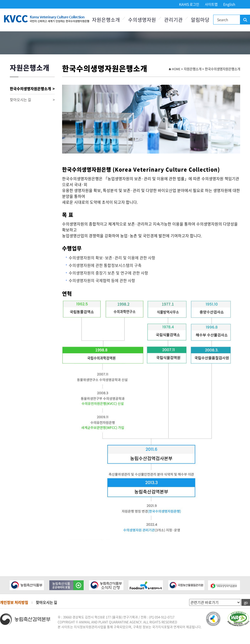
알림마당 (200, 20)
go (246, 602)
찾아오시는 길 (32, 100)
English (229, 4)
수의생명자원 (142, 20)
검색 (245, 20)
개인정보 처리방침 (14, 602)
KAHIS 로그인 (189, 4)
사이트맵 (211, 4)
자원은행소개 (106, 20)
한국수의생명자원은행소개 (32, 89)
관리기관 (173, 20)
